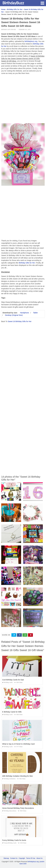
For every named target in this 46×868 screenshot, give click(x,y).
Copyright (22, 858)
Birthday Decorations (9, 811)
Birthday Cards (7, 683)
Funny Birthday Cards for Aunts (14, 840)
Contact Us (14, 858)
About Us (39, 858)
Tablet (35, 313)
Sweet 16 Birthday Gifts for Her (20, 321)
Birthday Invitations (9, 779)
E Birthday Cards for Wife (12, 712)
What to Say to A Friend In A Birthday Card (18, 744)
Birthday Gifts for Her (8, 30)
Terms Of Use (31, 858)
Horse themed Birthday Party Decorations (18, 808)
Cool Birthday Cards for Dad (13, 680)
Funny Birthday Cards (9, 843)
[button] (42, 3)
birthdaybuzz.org (31, 41)
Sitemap (6, 858)
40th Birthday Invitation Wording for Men (18, 776)
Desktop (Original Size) (14, 315)
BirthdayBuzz (13, 3)
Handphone (24, 313)
